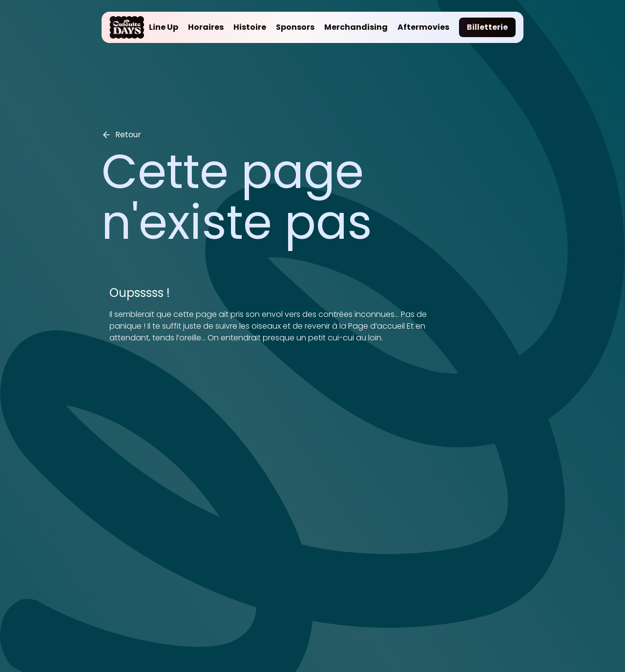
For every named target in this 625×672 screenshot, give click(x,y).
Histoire (250, 27)
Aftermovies (423, 27)
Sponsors (295, 27)
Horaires (206, 27)
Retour (121, 135)
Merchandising (356, 27)
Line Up (164, 27)
